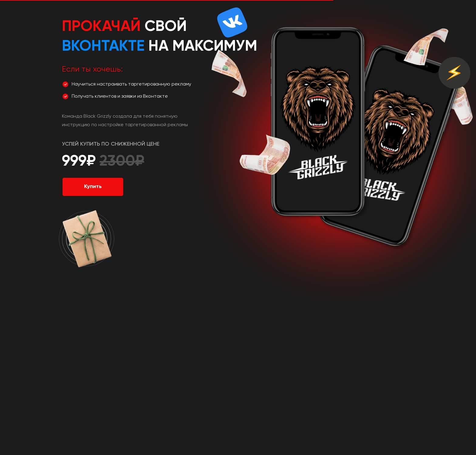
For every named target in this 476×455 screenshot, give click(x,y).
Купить (93, 187)
